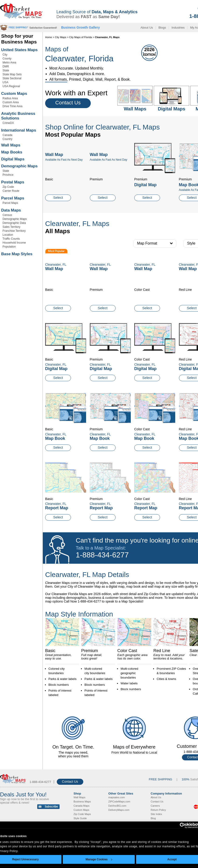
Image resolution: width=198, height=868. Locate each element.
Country (7, 139)
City (5, 55)
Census (7, 215)
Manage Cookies (99, 859)
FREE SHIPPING (161, 779)
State (6, 70)
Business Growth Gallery (81, 27)
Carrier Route (11, 191)
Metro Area (9, 63)
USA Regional (11, 86)
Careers (155, 806)
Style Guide (80, 818)
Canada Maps (82, 806)
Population (9, 247)
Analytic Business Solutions (18, 116)
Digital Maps (13, 159)
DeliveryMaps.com (119, 810)
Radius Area (10, 98)
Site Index (156, 814)
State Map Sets (12, 74)
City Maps (61, 37)
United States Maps (19, 50)
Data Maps (11, 210)
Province (8, 175)
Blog (153, 818)
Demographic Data (14, 223)
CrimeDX (8, 123)
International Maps (19, 130)
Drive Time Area (12, 106)
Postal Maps (13, 182)
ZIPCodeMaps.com (119, 802)
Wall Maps (11, 145)
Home (49, 37)
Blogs (162, 28)
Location (8, 235)
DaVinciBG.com (117, 806)
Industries (178, 28)
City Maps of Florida (81, 37)
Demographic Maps (19, 166)
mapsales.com (117, 797)
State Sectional (12, 78)
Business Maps (82, 802)
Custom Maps (14, 94)
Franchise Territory (14, 231)
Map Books (12, 152)
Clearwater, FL (56, 364)
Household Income (14, 243)
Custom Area (11, 102)
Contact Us (68, 103)
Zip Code (8, 187)
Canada (7, 135)
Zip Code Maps (82, 814)
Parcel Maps (13, 198)
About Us (147, 28)
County (7, 59)
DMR (6, 66)
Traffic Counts (11, 239)
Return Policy (158, 810)
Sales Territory (11, 227)
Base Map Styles (17, 254)
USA (5, 82)
